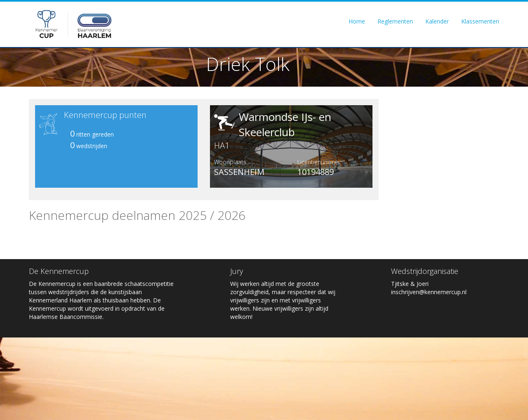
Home (357, 21)
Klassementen (480, 21)
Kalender (437, 21)
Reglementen (395, 21)
